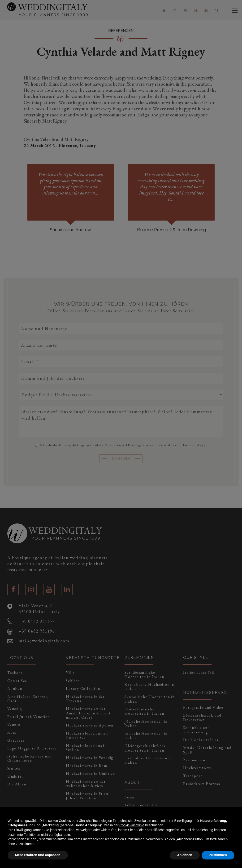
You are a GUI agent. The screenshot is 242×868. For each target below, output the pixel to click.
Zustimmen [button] (218, 855)
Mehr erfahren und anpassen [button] (38, 855)
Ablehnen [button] (185, 855)
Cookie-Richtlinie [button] (132, 825)
